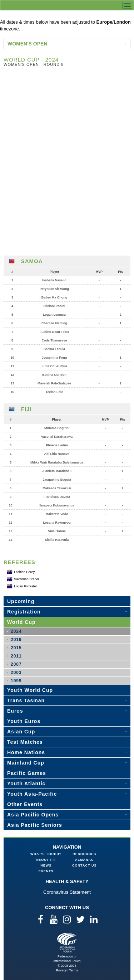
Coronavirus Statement (67, 892)
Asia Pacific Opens (33, 815)
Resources (84, 854)
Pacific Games (27, 773)
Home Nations (26, 752)
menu (127, 5)
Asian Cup (21, 732)
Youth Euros (24, 721)
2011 (16, 656)
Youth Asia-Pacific (32, 794)
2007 (16, 664)
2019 (16, 640)
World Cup (21, 622)
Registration (24, 612)
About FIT (46, 860)
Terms (74, 970)
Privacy (61, 970)
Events (46, 871)
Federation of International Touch (67, 943)
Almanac (85, 860)
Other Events (25, 804)
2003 (16, 673)
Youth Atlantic (26, 783)
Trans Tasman (26, 700)
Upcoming (21, 601)
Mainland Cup (26, 763)
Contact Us (84, 865)
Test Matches (25, 742)
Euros (15, 711)
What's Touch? (46, 854)
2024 (16, 631)
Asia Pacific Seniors (35, 825)
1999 (16, 681)
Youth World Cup (30, 690)
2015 (16, 648)
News (46, 865)
